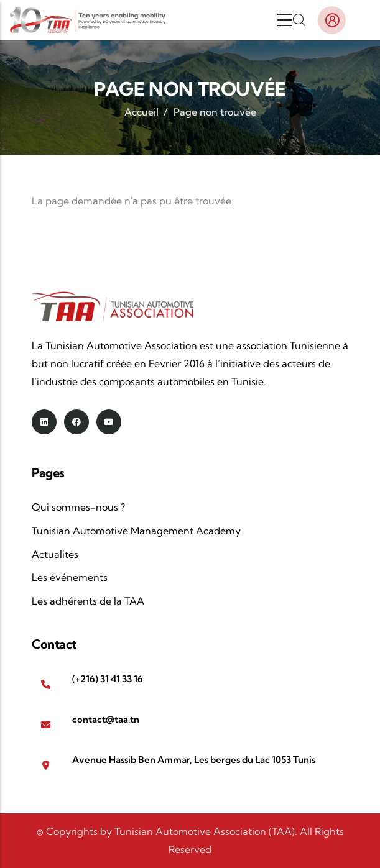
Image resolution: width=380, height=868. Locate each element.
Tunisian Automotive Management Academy (136, 531)
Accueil (141, 112)
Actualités (55, 554)
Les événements (70, 577)
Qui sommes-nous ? (78, 507)
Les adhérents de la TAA (88, 601)
